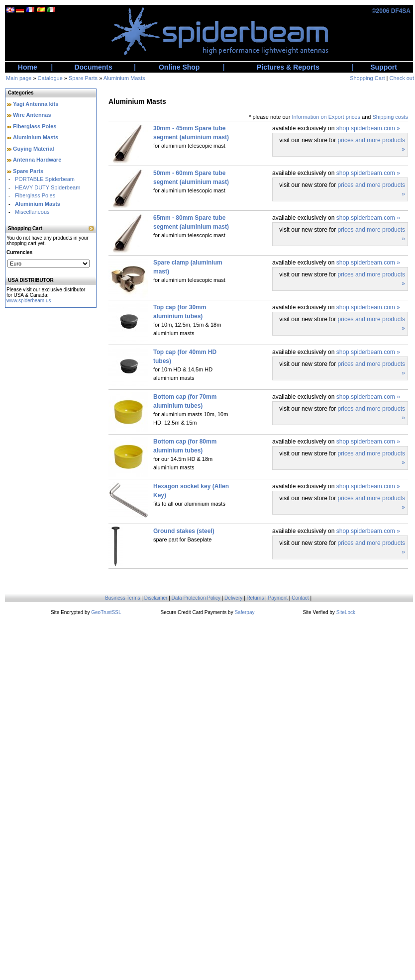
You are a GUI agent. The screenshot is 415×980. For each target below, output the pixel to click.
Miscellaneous (32, 212)
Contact (300, 598)
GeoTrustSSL (106, 612)
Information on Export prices (326, 117)
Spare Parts (83, 78)
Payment (278, 598)
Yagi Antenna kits (36, 104)
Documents (93, 67)
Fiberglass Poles (35, 126)
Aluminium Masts (124, 78)
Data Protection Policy (196, 598)
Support (384, 67)
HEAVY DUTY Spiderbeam (48, 187)
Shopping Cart (367, 78)
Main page (19, 78)
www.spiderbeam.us (29, 301)
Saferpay (244, 612)
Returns (255, 598)
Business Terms (122, 598)
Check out (402, 78)
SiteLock (346, 612)
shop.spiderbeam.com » (368, 128)
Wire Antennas (32, 115)
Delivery (233, 598)
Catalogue (50, 78)
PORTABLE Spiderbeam (45, 179)
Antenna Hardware (37, 160)
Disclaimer (156, 598)
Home (28, 67)
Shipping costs (390, 117)
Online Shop (179, 67)
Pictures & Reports (288, 67)
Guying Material (34, 149)
